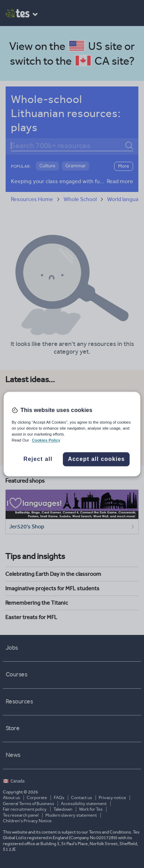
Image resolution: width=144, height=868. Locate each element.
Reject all (38, 459)
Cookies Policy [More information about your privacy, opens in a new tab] (46, 440)
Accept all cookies (96, 459)
